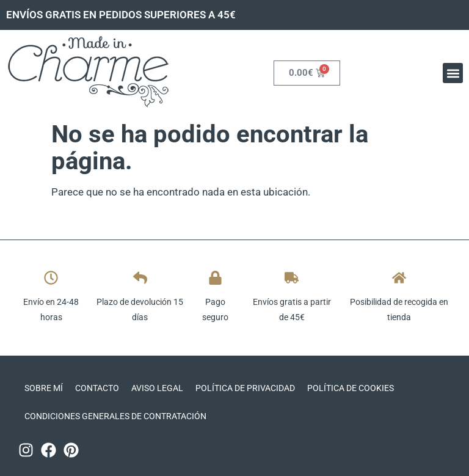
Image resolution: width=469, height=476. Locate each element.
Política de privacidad (245, 388)
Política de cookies (351, 388)
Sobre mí (44, 388)
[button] (453, 73)
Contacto (97, 388)
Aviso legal (157, 388)
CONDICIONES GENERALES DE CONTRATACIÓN (115, 416)
